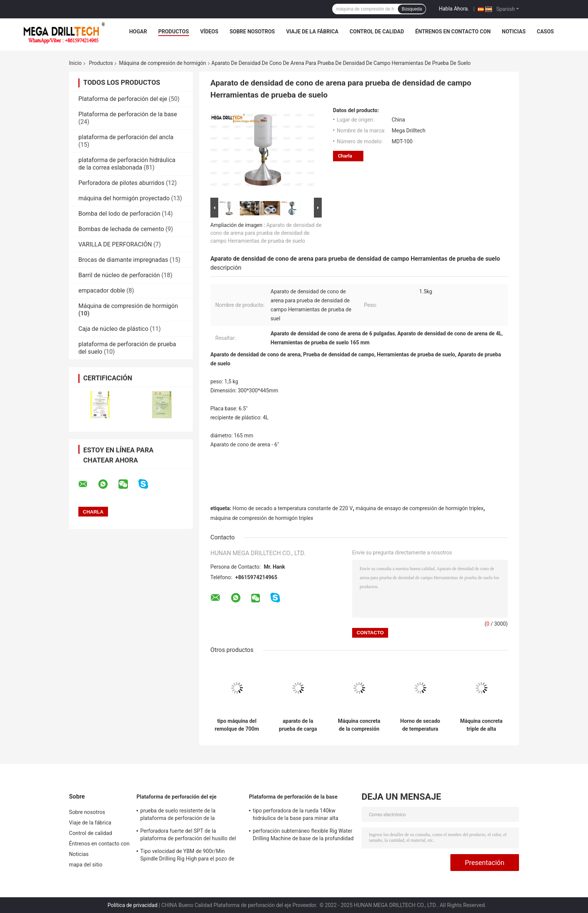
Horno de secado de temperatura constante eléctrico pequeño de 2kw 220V (420, 725)
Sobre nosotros (252, 32)
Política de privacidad (133, 905)
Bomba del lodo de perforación (119, 214)
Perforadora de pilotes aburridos (121, 183)
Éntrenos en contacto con (453, 32)
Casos (545, 32)
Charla (345, 156)
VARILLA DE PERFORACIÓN (115, 244)
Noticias (514, 32)
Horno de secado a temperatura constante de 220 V (293, 508)
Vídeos (209, 32)
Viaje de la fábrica (312, 32)
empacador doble (102, 291)
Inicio (75, 63)
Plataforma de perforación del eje (123, 99)
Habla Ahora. (454, 9)
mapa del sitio (86, 865)
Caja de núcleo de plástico (113, 329)
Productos (174, 32)
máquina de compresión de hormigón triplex (262, 518)
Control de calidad (377, 32)
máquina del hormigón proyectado (124, 198)
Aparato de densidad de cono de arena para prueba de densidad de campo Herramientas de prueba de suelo (266, 233)
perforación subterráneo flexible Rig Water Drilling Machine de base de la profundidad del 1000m (303, 836)
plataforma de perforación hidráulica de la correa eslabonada (127, 164)
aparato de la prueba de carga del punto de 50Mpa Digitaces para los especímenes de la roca (298, 725)
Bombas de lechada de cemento (121, 229)
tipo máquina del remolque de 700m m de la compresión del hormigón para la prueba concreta (237, 725)
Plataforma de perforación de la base (128, 114)
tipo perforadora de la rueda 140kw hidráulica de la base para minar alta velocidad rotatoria (295, 815)
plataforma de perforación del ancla (126, 137)
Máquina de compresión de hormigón (162, 63)
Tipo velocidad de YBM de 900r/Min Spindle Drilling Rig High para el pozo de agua (187, 856)
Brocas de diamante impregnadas (123, 260)
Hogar (138, 32)
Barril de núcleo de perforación (119, 275)
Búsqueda (412, 9)
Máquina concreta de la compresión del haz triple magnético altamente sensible (359, 725)
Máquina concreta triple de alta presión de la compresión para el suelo (481, 725)
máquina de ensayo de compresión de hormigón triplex (419, 508)
